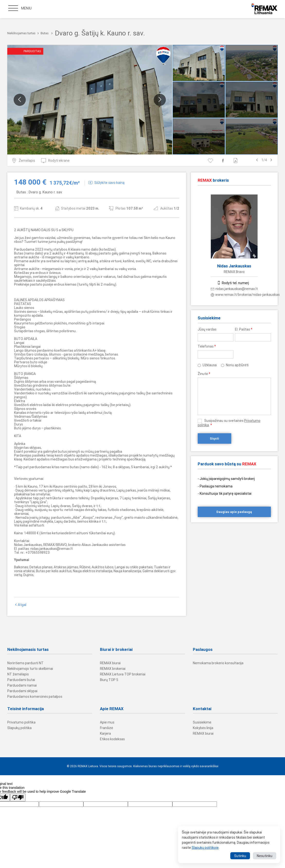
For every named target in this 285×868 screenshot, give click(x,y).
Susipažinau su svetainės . (229, 423)
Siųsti (214, 438)
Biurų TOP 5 (109, 680)
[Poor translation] (18, 797)
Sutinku (240, 856)
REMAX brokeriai (113, 669)
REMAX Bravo (234, 272)
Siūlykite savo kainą (107, 183)
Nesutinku (265, 856)
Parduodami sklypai (22, 691)
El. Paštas (244, 329)
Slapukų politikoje (205, 848)
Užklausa (210, 365)
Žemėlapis (23, 161)
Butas (45, 33)
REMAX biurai (110, 663)
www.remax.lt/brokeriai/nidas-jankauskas (245, 295)
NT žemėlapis (18, 674)
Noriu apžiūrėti (237, 365)
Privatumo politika (21, 722)
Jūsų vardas (207, 329)
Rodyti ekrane (55, 161)
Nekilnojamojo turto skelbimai (30, 669)
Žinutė (204, 374)
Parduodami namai (22, 685)
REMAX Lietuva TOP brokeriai (123, 674)
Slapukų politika (19, 728)
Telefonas (207, 346)
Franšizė (107, 728)
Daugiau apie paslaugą (234, 512)
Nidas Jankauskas (234, 266)
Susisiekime (202, 722)
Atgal (20, 605)
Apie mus (107, 722)
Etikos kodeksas (112, 739)
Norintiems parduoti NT (25, 663)
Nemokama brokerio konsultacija (218, 663)
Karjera (105, 733)
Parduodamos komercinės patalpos (35, 697)
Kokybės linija (203, 728)
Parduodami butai (21, 680)
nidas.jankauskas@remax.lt (234, 289)
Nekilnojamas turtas (21, 33)
